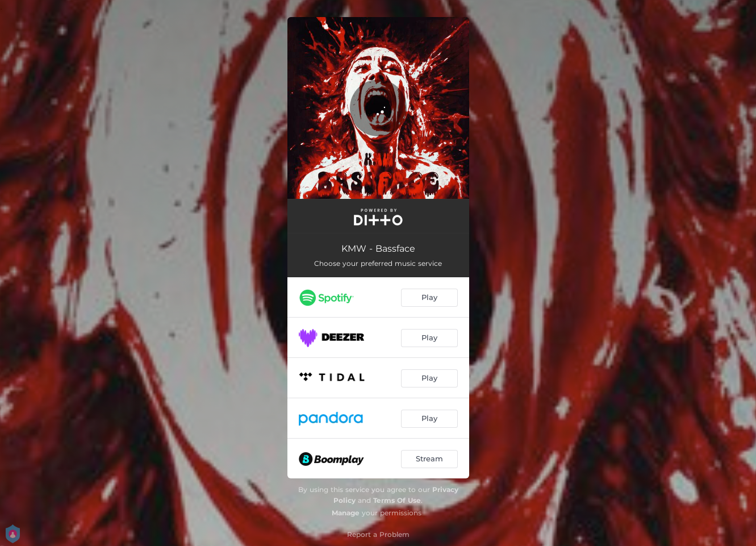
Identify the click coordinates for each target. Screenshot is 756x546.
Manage (346, 513)
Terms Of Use (397, 500)
